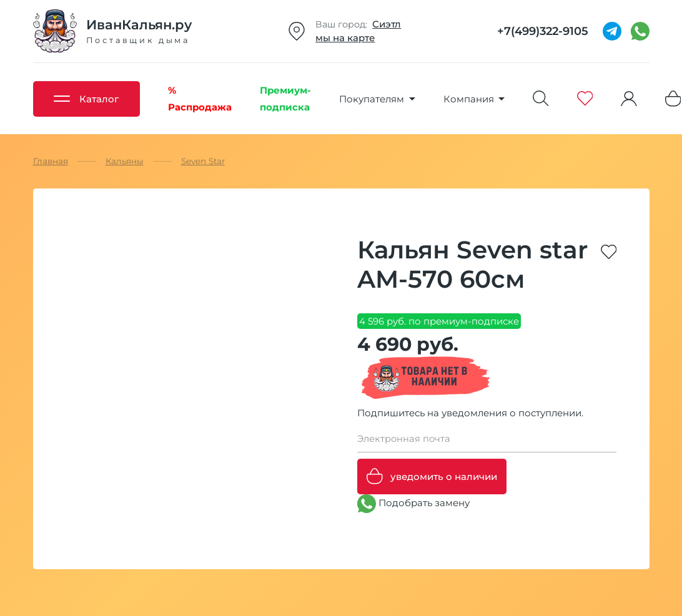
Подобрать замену (413, 504)
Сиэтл (387, 24)
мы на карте (345, 38)
